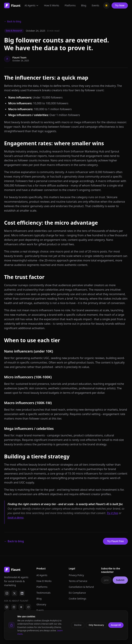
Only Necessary (96, 625)
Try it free (112, 513)
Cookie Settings (78, 599)
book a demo (16, 518)
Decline (78, 625)
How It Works (44, 581)
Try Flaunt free (115, 541)
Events (40, 610)
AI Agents (42, 575)
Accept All (116, 625)
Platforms (42, 587)
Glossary (41, 604)
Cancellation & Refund (81, 587)
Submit (120, 580)
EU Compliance (77, 593)
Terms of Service (78, 581)
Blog (39, 599)
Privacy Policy (76, 575)
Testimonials (43, 593)
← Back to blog (13, 21)
